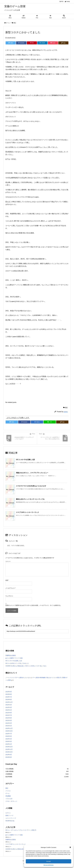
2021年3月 (9, 720)
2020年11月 (9, 728)
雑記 (15, 23)
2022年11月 (9, 702)
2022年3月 (9, 707)
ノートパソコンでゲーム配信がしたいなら (18, 678)
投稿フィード (9, 815)
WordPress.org (10, 821)
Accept (48, 861)
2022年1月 (9, 710)
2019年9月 (9, 755)
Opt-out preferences (49, 865)
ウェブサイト (9, 596)
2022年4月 (9, 705)
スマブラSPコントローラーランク (28, 512)
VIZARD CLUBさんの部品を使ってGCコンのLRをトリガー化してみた (26, 666)
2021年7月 (9, 715)
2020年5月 (9, 736)
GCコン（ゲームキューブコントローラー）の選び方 (21, 830)
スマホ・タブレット (11, 801)
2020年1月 (9, 744)
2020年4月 (9, 739)
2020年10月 (9, 731)
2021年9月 (9, 713)
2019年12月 (9, 747)
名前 (7, 580)
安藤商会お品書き (11, 655)
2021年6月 (9, 718)
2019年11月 (9, 749)
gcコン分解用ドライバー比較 (14, 658)
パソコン (8, 791)
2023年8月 (9, 694)
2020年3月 (9, 741)
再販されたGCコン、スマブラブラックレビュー (32, 473)
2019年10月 (9, 752)
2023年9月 (9, 692)
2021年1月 (9, 726)
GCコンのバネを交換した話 (25, 460)
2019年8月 (9, 757)
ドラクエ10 (9, 799)
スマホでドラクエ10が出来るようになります (31, 486)
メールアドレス (10, 588)
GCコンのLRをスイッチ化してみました (17, 663)
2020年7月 (9, 734)
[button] (70, 847)
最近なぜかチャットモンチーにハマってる (30, 499)
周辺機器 (8, 796)
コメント (8, 561)
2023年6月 (9, 700)
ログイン (8, 813)
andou (66, 412)
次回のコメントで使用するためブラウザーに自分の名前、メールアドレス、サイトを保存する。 (34, 605)
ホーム (8, 23)
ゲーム (7, 793)
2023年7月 (9, 697)
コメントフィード (11, 818)
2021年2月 (9, 723)
